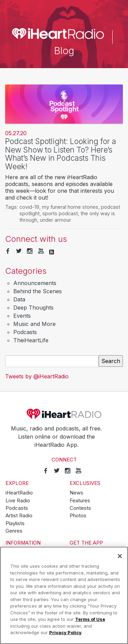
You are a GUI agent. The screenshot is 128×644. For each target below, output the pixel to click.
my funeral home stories (70, 207)
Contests (80, 508)
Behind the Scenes (38, 291)
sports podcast (60, 213)
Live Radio (18, 501)
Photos (78, 516)
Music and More (34, 324)
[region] (64, 595)
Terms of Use (90, 619)
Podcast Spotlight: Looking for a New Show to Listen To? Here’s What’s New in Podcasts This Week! (61, 154)
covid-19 (29, 207)
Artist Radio (19, 516)
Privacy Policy (65, 632)
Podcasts (25, 332)
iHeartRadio (64, 414)
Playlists (15, 523)
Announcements (35, 283)
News (76, 493)
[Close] (120, 556)
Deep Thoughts (33, 308)
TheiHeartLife (31, 340)
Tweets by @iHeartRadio (37, 376)
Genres (14, 531)
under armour (55, 220)
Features (80, 501)
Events (22, 316)
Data (19, 299)
